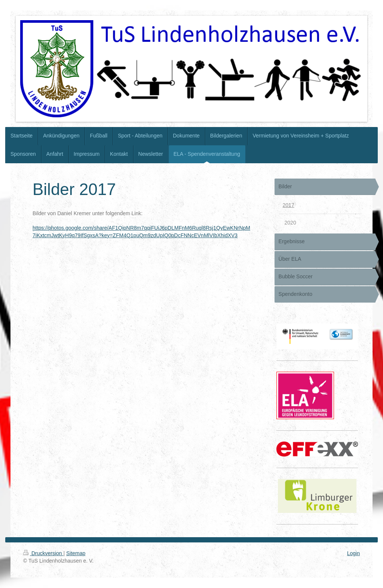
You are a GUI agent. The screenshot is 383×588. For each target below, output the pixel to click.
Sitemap (76, 553)
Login (353, 553)
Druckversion (43, 553)
